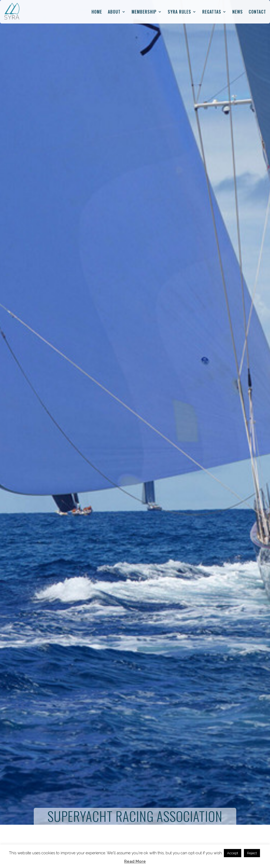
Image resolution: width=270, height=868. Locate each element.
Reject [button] (252, 853)
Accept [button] (233, 853)
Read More (135, 861)
